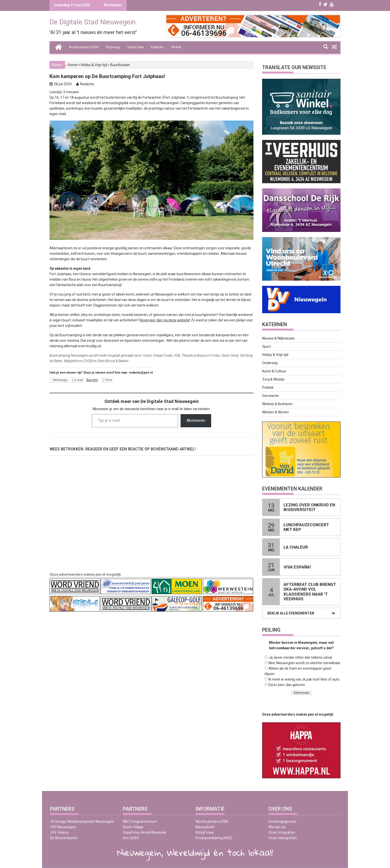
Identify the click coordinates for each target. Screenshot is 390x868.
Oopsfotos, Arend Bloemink (145, 832)
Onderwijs (270, 363)
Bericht (92, 380)
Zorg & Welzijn (273, 379)
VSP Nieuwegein (63, 827)
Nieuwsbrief (205, 827)
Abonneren (196, 420)
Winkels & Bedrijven (277, 404)
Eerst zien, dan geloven (287, 685)
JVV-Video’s (59, 832)
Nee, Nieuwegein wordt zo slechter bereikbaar (305, 663)
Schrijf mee (135, 47)
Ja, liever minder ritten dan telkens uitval (300, 657)
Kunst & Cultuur (274, 371)
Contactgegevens (282, 822)
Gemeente (270, 396)
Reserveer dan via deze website (165, 320)
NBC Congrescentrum (140, 822)
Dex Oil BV (131, 838)
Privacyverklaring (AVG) (214, 838)
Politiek (268, 388)
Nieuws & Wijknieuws (278, 338)
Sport (267, 347)
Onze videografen (283, 838)
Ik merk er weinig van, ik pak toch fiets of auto (304, 679)
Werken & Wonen (275, 412)
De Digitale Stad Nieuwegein (93, 22)
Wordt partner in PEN (84, 47)
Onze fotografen (282, 832)
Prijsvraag (113, 47)
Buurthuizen (120, 65)
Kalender (157, 47)
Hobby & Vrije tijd (94, 65)
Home (73, 65)
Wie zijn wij (277, 827)
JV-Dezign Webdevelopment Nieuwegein (82, 822)
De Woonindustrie (64, 838)
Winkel (176, 47)
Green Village (133, 827)
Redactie (87, 84)
